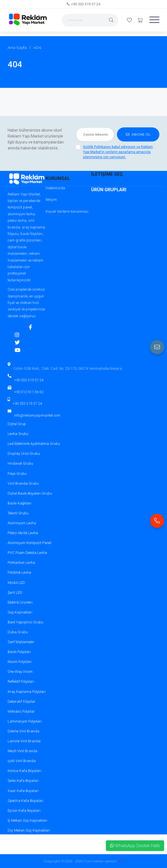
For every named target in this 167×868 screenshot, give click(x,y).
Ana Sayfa (17, 47)
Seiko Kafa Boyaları (23, 781)
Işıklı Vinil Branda (22, 761)
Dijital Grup (17, 424)
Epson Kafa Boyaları (24, 811)
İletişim (51, 200)
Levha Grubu (18, 434)
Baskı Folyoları (19, 652)
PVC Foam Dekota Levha (27, 553)
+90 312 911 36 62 (29, 392)
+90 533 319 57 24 (86, 4)
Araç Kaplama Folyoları (27, 692)
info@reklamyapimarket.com (37, 415)
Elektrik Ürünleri (20, 602)
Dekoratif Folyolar (22, 701)
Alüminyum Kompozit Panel (29, 543)
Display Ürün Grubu (24, 453)
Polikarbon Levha (21, 563)
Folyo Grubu (17, 474)
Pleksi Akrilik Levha (23, 533)
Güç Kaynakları (20, 612)
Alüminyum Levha (22, 523)
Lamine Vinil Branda (24, 741)
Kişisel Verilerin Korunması (67, 211)
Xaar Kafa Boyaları (23, 791)
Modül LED (16, 583)
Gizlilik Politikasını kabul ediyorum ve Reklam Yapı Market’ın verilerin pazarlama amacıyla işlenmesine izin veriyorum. (118, 152)
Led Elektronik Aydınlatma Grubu (34, 444)
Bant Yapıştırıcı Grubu (25, 622)
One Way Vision (20, 672)
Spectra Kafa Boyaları (25, 801)
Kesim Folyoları (20, 662)
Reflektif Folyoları (21, 681)
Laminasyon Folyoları (25, 721)
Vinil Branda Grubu (23, 483)
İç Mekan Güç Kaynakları (27, 820)
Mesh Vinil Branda (23, 751)
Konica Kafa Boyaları (24, 771)
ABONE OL (138, 134)
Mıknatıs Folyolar (21, 711)
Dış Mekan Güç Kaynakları (29, 830)
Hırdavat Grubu (20, 463)
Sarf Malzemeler (21, 642)
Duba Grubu (18, 632)
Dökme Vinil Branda (23, 731)
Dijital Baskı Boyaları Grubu (30, 493)
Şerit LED (15, 592)
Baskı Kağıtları (20, 503)
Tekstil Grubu (18, 513)
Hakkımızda (55, 188)
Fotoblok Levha (19, 572)
